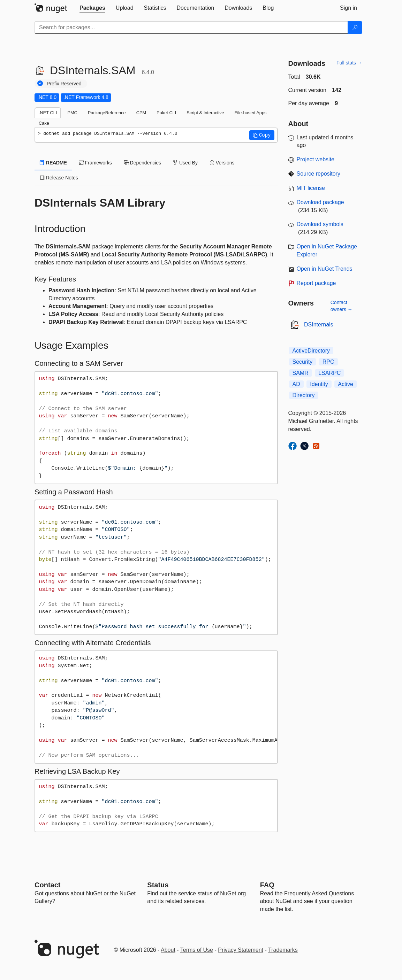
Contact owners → (342, 306)
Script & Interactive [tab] (205, 113)
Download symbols (320, 224)
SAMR (301, 373)
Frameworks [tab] (95, 163)
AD (296, 384)
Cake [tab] (44, 123)
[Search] (355, 28)
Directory (304, 395)
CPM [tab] (141, 113)
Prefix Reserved (64, 84)
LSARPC (329, 373)
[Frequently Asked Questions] (267, 885)
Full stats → (349, 63)
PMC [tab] (72, 113)
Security (303, 362)
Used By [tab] (185, 163)
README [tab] (53, 163)
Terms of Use (197, 950)
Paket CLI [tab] (166, 113)
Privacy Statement (241, 950)
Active (346, 384)
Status (158, 885)
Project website (316, 159)
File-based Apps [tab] (251, 113)
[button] (262, 135)
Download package (320, 202)
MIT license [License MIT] (311, 188)
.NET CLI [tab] (48, 113)
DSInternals (319, 325)
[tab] (92, 8)
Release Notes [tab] (59, 178)
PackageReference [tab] (107, 113)
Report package (316, 283)
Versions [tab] (222, 163)
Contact (47, 885)
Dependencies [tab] (142, 163)
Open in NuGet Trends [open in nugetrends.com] (325, 269)
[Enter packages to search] (191, 28)
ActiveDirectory (311, 351)
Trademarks (283, 950)
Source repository (318, 174)
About (168, 950)
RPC (328, 362)
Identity (319, 384)
